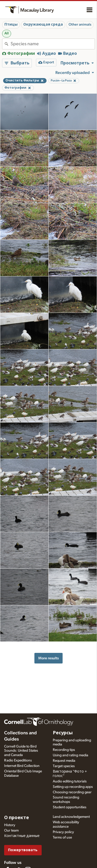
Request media (64, 761)
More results (48, 658)
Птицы (11, 25)
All (7, 33)
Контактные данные (22, 836)
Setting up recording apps (73, 787)
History (10, 825)
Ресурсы (63, 733)
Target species (64, 766)
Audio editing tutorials (70, 781)
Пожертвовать (23, 850)
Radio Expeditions (18, 760)
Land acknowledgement (71, 817)
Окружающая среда (43, 25)
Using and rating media (70, 755)
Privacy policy (63, 832)
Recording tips (64, 750)
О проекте (17, 818)
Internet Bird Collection (22, 766)
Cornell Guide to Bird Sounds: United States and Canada (21, 751)
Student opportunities (70, 807)
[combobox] (53, 44)
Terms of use (62, 837)
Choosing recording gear (72, 792)
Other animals (80, 25)
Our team (11, 831)
